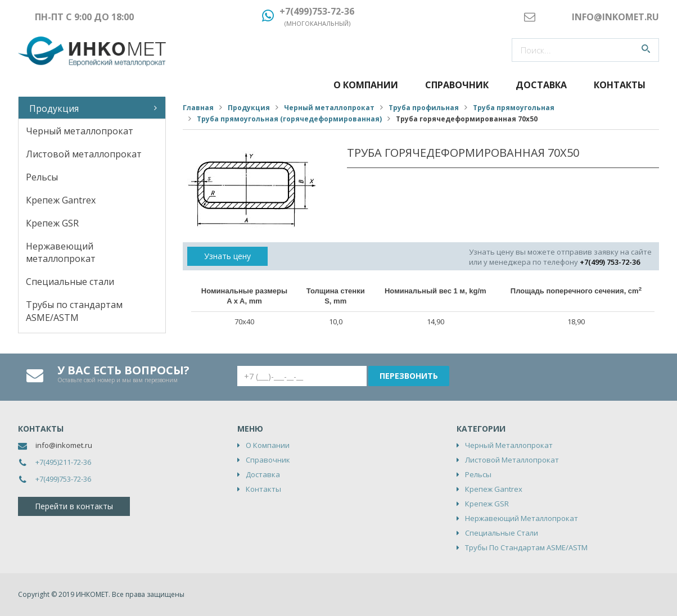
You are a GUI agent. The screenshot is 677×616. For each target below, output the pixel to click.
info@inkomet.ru (64, 445)
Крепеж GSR (52, 223)
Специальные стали (70, 282)
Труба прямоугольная (514, 108)
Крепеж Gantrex (61, 200)
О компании (366, 85)
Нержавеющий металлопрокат (61, 253)
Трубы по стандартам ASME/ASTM (74, 311)
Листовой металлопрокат (84, 154)
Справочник (457, 85)
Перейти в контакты (74, 506)
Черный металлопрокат (80, 131)
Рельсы (42, 177)
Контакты (620, 85)
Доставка (541, 85)
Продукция (54, 108)
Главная (198, 108)
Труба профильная (424, 108)
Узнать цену (227, 256)
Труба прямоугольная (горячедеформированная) (289, 119)
